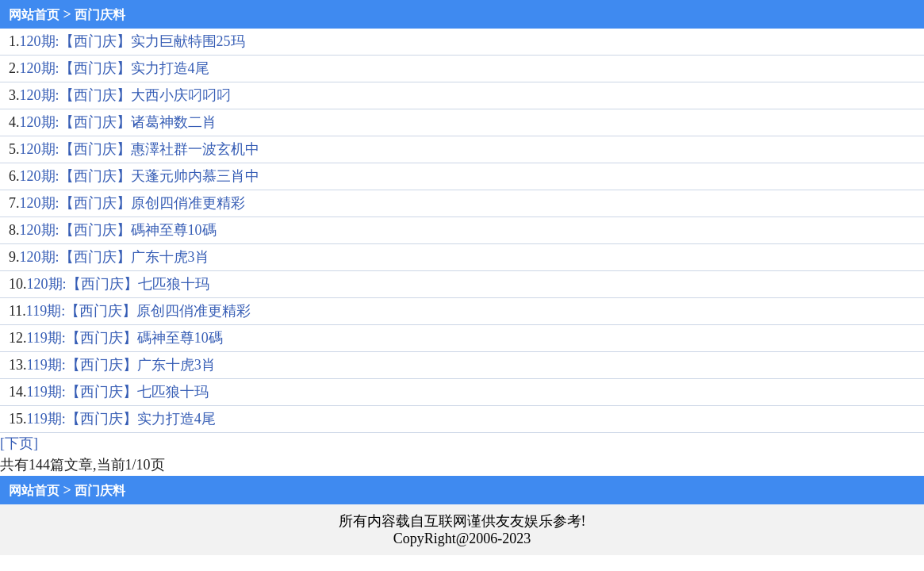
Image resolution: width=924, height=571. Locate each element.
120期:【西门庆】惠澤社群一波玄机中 (140, 149)
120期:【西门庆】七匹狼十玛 (118, 284)
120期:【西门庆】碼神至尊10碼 (118, 230)
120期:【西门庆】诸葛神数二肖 (118, 122)
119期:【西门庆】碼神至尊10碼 (125, 338)
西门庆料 (100, 15)
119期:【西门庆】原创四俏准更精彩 (138, 311)
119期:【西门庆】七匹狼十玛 (118, 392)
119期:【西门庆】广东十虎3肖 (121, 365)
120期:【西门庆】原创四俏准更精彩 (132, 203)
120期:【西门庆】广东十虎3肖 (115, 257)
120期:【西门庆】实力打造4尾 (115, 68)
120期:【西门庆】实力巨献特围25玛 (132, 41)
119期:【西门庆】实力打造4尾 (121, 419)
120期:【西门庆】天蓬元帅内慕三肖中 (140, 176)
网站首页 (34, 15)
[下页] (19, 443)
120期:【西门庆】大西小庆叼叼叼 (125, 95)
